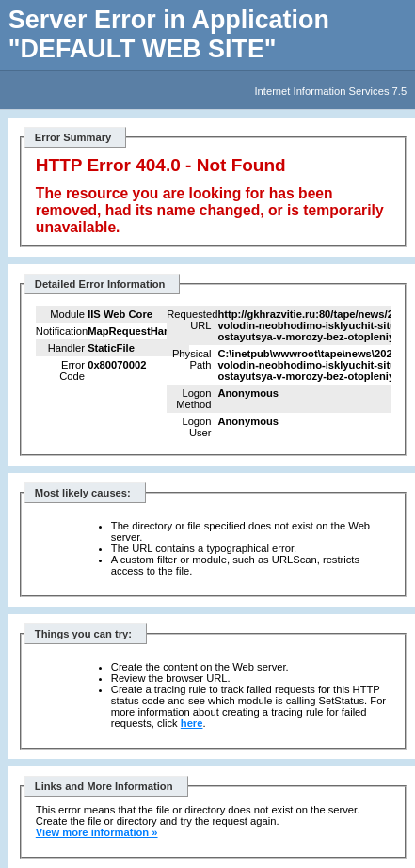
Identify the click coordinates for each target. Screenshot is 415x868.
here (192, 723)
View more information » (97, 832)
